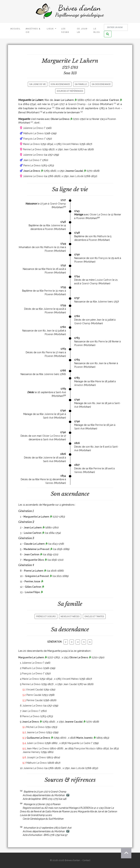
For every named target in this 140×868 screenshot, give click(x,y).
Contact (86, 860)
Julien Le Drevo (35, 743)
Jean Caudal (70, 149)
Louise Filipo (32, 592)
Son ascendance (60, 84)
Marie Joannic (85, 738)
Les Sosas (65, 30)
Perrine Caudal (35, 700)
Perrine (48, 291)
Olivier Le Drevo (60, 119)
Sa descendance (101, 84)
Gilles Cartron (33, 587)
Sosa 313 (70, 73)
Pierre (102, 341)
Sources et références (70, 91)
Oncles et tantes (94, 616)
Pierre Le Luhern (34, 571)
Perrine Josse (32, 581)
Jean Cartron (32, 554)
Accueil (16, 29)
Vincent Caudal (35, 690)
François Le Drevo (33, 139)
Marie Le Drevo (31, 144)
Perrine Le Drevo (32, 149)
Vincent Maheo (71, 144)
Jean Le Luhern (64, 100)
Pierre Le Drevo (32, 165)
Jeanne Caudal (74, 171)
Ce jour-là (83, 30)
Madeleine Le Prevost (37, 549)
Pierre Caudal (34, 695)
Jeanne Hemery (31, 752)
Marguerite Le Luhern (36, 517)
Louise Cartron (109, 100)
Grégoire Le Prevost (37, 576)
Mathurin (102, 236)
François (103, 258)
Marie (49, 269)
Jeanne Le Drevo (36, 732)
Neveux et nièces (70, 616)
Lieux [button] (51, 29)
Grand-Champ (77, 104)
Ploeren (112, 119)
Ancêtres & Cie (33, 30)
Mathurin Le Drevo (33, 133)
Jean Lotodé (76, 176)
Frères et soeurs (46, 616)
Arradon (79, 385)
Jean (99, 320)
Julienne (55, 225)
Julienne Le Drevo (33, 128)
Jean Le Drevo (31, 160)
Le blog (97, 30)
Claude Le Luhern (34, 544)
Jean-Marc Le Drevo (38, 748)
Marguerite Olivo (34, 560)
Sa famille (81, 84)
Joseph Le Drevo (36, 757)
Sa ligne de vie (38, 84)
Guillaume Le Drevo (38, 738)
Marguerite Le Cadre (79, 743)
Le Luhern (85, 61)
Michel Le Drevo (35, 727)
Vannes (78, 472)
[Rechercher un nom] (116, 27)
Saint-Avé (114, 108)
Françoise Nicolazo (85, 748)
